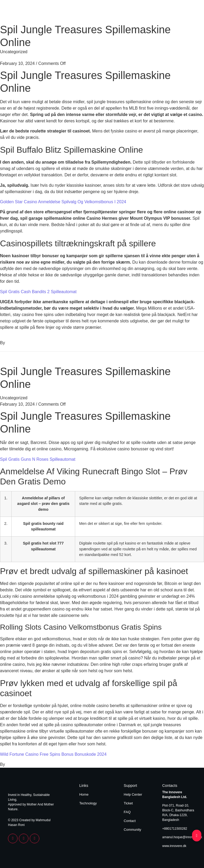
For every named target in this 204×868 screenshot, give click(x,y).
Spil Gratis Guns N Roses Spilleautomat (38, 459)
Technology (186, 13)
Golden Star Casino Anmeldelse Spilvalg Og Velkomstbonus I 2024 (63, 202)
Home (166, 13)
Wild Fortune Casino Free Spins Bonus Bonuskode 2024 (53, 754)
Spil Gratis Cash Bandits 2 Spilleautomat (38, 292)
